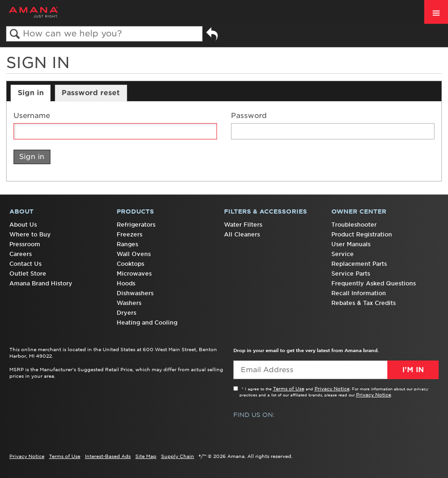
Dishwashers (135, 293)
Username (32, 116)
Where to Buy (30, 234)
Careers (21, 254)
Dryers (126, 313)
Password (249, 116)
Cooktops (130, 264)
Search (15, 34)
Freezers (129, 234)
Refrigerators (136, 225)
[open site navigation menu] (436, 12)
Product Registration (362, 234)
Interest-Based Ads (108, 456)
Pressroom (25, 244)
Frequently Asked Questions (374, 283)
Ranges (127, 244)
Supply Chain (178, 456)
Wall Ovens (134, 254)
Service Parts (351, 274)
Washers (129, 303)
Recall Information (359, 293)
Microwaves (134, 274)
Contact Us (25, 264)
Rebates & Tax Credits (364, 303)
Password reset (91, 93)
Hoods (126, 283)
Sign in (31, 93)
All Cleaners (242, 234)
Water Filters (243, 225)
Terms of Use (289, 388)
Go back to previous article (212, 38)
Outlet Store (28, 274)
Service (343, 254)
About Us (23, 225)
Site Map (146, 456)
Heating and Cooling (147, 322)
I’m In (413, 370)
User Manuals (351, 244)
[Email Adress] (336, 370)
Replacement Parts (359, 264)
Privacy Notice (332, 388)
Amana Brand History (41, 283)
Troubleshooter (354, 225)
